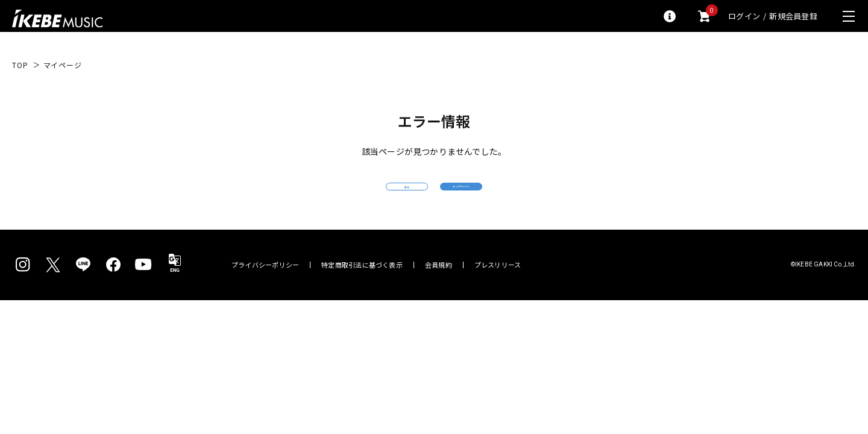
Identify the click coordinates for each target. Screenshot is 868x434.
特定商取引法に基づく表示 (362, 287)
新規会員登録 (793, 16)
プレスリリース (498, 287)
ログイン (744, 16)
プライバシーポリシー (265, 287)
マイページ (63, 65)
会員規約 (439, 287)
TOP (20, 65)
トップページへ (521, 197)
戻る (347, 198)
